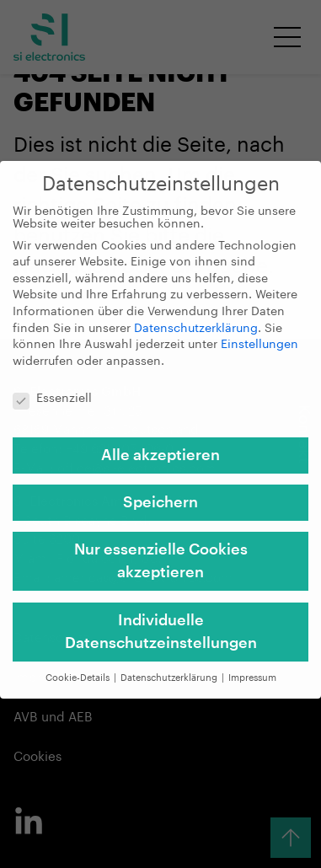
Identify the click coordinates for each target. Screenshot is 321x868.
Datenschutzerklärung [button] (170, 666)
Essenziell (52, 387)
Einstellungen (259, 334)
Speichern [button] (160, 491)
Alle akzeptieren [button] (160, 444)
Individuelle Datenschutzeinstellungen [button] (161, 620)
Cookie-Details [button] (79, 666)
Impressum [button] (252, 666)
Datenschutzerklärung (196, 317)
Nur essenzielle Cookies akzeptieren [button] (161, 550)
